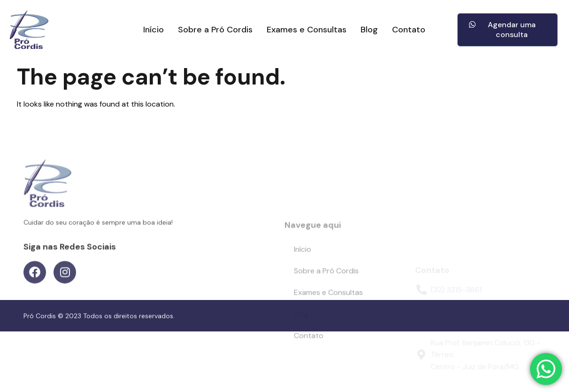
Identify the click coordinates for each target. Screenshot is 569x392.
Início (154, 30)
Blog (369, 30)
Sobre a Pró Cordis (215, 30)
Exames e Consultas (307, 30)
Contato (409, 30)
